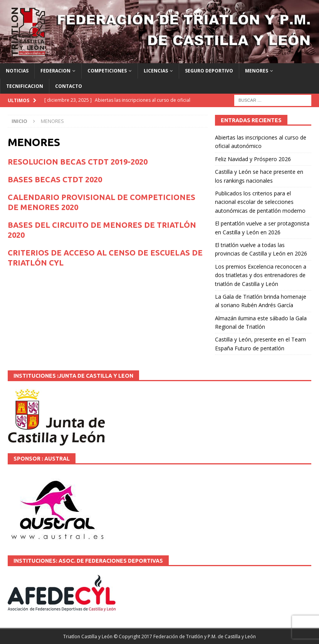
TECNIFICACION (25, 86)
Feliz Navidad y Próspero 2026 (253, 159)
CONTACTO (69, 86)
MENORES (257, 71)
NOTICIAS (17, 71)
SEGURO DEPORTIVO (209, 71)
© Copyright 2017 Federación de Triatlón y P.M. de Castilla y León (185, 636)
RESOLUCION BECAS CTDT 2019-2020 (78, 162)
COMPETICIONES (107, 71)
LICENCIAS (156, 71)
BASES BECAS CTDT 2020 (55, 179)
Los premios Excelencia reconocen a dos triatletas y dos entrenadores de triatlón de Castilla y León (261, 275)
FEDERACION (55, 71)
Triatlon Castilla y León (88, 636)
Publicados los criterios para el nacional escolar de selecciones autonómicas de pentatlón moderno (260, 202)
